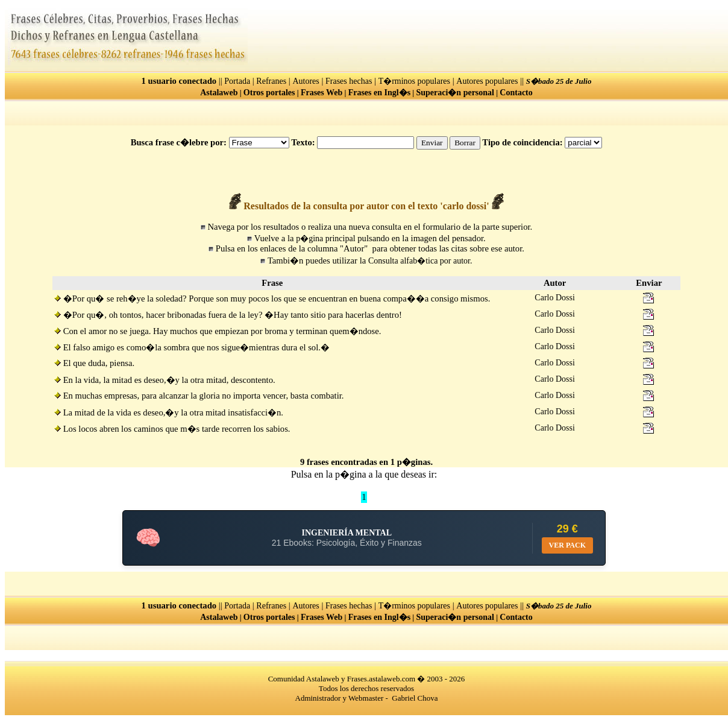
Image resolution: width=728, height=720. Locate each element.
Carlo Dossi (555, 298)
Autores (306, 81)
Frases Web (322, 93)
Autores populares (487, 81)
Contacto (516, 93)
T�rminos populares (414, 81)
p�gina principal (325, 238)
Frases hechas (349, 81)
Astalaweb (219, 93)
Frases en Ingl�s (379, 93)
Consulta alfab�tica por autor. (420, 261)
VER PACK (567, 545)
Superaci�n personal (455, 93)
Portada (237, 81)
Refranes (271, 81)
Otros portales (269, 93)
